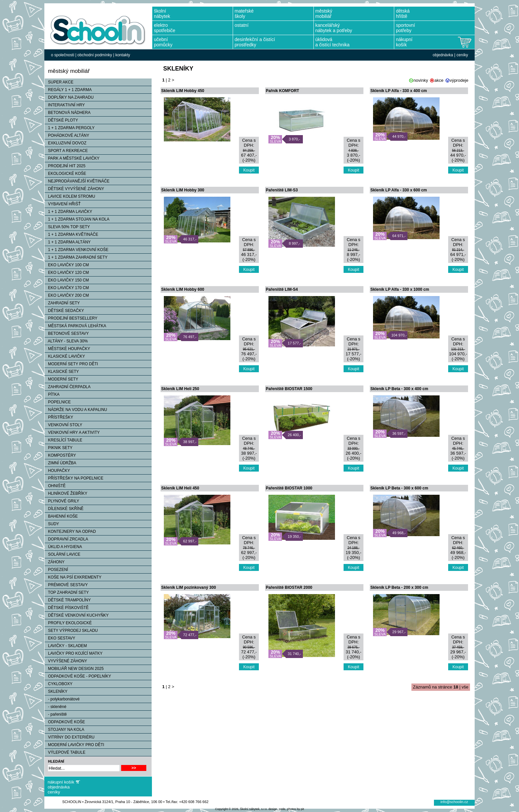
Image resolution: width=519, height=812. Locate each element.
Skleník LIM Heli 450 (180, 488)
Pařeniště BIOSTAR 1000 (289, 488)
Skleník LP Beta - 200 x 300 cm (399, 587)
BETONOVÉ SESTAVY (67, 333)
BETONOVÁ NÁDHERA (68, 113)
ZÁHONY (55, 562)
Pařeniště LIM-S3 (282, 190)
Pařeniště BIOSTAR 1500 (289, 389)
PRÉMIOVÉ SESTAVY (66, 585)
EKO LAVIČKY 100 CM (67, 265)
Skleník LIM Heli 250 (180, 389)
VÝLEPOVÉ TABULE (65, 752)
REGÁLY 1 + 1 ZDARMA (68, 90)
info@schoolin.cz (454, 802)
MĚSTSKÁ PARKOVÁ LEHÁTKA (75, 326)
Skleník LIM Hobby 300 (183, 190)
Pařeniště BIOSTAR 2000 (289, 587)
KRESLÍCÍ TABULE (64, 440)
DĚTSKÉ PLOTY (61, 120)
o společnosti (63, 55)
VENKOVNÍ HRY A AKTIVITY (72, 432)
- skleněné (55, 707)
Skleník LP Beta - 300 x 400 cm (399, 389)
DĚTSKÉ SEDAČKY (64, 311)
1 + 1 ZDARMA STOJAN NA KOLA (77, 219)
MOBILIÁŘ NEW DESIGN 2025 (74, 669)
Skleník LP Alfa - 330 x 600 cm (399, 190)
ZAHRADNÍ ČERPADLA (68, 387)
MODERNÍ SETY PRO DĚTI (71, 364)
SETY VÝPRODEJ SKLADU (71, 631)
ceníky (462, 55)
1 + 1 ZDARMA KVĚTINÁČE (71, 234)
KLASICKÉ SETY (62, 372)
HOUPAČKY (57, 471)
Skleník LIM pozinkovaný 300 (189, 587)
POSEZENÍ (56, 570)
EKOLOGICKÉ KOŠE (65, 174)
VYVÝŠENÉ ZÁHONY (66, 661)
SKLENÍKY (56, 691)
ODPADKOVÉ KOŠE (65, 722)
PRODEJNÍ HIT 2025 (65, 166)
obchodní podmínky (95, 55)
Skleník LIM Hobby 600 (183, 289)
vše (465, 687)
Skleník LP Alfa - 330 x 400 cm (399, 91)
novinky (421, 80)
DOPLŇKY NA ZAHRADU (69, 97)
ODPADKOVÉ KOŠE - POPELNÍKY (78, 676)
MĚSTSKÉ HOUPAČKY (67, 349)
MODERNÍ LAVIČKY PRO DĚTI (74, 745)
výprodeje (459, 80)
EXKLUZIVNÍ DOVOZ (66, 143)
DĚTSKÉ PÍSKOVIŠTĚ (67, 608)
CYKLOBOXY (59, 684)
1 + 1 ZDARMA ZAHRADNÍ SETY (76, 257)
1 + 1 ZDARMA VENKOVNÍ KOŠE (76, 250)
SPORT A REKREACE (66, 151)
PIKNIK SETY (59, 448)
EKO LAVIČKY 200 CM (67, 295)
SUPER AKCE (59, 82)
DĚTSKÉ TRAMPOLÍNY (68, 600)
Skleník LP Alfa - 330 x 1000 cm (400, 289)
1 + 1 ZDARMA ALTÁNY (68, 242)
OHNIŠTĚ (55, 486)
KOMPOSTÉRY (60, 455)
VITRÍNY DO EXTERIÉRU (70, 737)
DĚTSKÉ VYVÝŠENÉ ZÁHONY (74, 189)
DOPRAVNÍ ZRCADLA (66, 539)
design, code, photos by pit (286, 809)
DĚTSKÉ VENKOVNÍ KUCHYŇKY (77, 615)
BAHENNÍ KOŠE (61, 516)
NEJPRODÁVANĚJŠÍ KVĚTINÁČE (77, 181)
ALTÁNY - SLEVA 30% (66, 341)
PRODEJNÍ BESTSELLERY (71, 318)
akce (439, 80)
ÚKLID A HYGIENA (63, 547)
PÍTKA (52, 394)
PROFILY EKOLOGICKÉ (68, 623)
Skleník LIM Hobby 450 (183, 91)
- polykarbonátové (62, 699)
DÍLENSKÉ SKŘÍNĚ (64, 509)
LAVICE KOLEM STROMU (70, 196)
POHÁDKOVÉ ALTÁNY (67, 135)
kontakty (123, 55)
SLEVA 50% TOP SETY (67, 227)
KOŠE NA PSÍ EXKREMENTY (73, 577)
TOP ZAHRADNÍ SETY (67, 592)
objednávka (443, 55)
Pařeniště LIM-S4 (282, 289)
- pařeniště (56, 714)
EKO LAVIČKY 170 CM (67, 288)
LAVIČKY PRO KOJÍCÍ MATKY (74, 653)
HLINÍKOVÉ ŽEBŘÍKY (66, 493)
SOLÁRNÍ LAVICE (63, 554)
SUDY (52, 524)
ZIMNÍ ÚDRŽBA (60, 463)
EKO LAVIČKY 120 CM (67, 273)
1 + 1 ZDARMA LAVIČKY (69, 212)
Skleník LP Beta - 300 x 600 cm (399, 488)
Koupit (249, 170)
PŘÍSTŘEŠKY (59, 417)
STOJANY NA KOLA (65, 730)
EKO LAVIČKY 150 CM (67, 280)
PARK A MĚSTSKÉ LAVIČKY (72, 158)
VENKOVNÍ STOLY (64, 425)
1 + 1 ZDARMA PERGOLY (70, 128)
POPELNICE (58, 402)
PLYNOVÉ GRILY (62, 501)
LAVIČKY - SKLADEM (66, 646)
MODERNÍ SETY (61, 379)
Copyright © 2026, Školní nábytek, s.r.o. (241, 809)
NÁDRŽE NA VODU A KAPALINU (76, 410)
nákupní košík (61, 782)
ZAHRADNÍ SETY (62, 303)
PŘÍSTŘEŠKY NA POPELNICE (74, 478)
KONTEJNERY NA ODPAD (70, 532)
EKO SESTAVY (60, 638)
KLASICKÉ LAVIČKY (65, 356)
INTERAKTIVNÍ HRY (65, 105)
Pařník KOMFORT (283, 91)
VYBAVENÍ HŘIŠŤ (63, 204)
